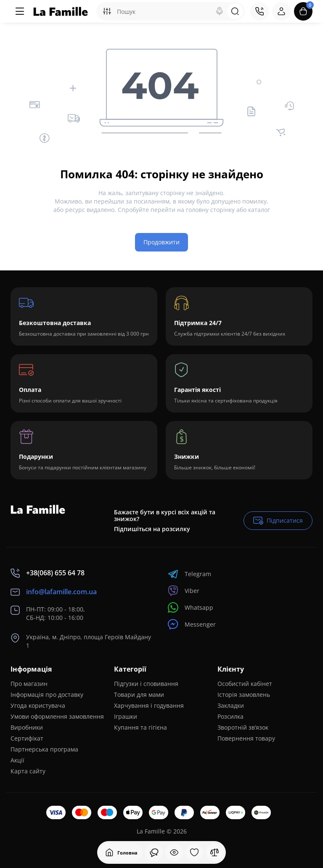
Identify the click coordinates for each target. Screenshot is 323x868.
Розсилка (230, 716)
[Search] (220, 11)
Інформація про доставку (47, 695)
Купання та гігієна (140, 727)
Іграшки (126, 716)
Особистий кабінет (245, 684)
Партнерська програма (44, 749)
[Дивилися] (154, 852)
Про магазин (29, 684)
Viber (184, 591)
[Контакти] (259, 11)
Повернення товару (246, 738)
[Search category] (107, 11)
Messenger (192, 624)
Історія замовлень (244, 695)
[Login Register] (281, 11)
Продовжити (161, 242)
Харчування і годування (149, 705)
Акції (17, 760)
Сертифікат (27, 738)
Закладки (231, 705)
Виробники (27, 727)
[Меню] (20, 11)
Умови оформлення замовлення (57, 716)
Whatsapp (191, 607)
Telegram (189, 574)
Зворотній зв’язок (243, 727)
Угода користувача (38, 705)
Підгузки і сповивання (146, 684)
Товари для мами (139, 695)
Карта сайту (28, 771)
